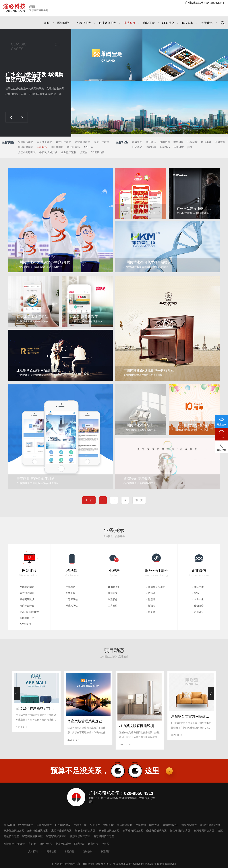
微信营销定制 (125, 825)
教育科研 (179, 142)
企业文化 (199, 599)
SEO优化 (168, 23)
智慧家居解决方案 (80, 836)
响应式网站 (57, 147)
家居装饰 (137, 142)
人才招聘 (33, 851)
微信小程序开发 (27, 152)
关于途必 (207, 23)
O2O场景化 (114, 587)
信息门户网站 (101, 142)
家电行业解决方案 (210, 825)
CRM (197, 593)
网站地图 (51, 851)
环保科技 (192, 142)
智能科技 (179, 147)
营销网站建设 (27, 599)
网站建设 (63, 23)
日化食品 (137, 147)
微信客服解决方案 (180, 831)
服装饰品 (165, 147)
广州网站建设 (63, 825)
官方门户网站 (63, 142)
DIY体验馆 (25, 624)
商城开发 (149, 23)
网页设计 (154, 825)
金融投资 (220, 142)
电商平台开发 (27, 606)
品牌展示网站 (26, 142)
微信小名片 (46, 844)
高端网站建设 (44, 825)
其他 (190, 147)
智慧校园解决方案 (104, 836)
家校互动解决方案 (109, 831)
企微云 (21, 844)
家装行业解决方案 (61, 831)
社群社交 (113, 593)
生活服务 (113, 599)
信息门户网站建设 (29, 612)
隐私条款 (87, 851)
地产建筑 (151, 142)
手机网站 (42, 147)
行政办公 (199, 612)
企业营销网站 (82, 142)
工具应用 (113, 606)
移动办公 (199, 606)
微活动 (152, 599)
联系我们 (106, 851)
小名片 (105, 844)
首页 (47, 23)
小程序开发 (84, 23)
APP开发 (88, 147)
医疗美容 (206, 142)
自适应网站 (74, 147)
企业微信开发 (107, 23)
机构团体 (165, 142)
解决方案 (188, 23)
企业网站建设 (25, 825)
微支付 (84, 152)
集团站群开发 (27, 618)
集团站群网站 (26, 147)
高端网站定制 (170, 825)
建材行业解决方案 (38, 831)
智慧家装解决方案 (56, 836)
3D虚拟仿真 (98, 152)
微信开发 (109, 825)
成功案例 (130, 23)
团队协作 (199, 587)
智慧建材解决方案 (32, 836)
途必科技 (93, 844)
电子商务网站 (45, 142)
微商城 (152, 593)
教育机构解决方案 (133, 831)
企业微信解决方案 (156, 831)
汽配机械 (151, 147)
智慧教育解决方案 (204, 831)
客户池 (32, 844)
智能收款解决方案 (85, 831)
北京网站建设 (63, 844)
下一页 (139, 500)
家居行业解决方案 (14, 831)
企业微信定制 (69, 152)
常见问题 (69, 851)
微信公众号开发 (48, 152)
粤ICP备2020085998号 (120, 864)
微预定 (152, 606)
